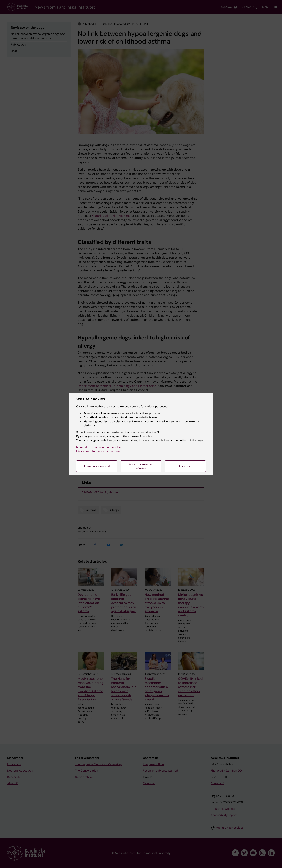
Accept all (185, 466)
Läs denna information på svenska (98, 451)
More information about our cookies (99, 447)
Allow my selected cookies (141, 466)
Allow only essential (97, 466)
